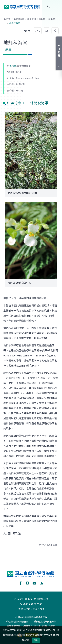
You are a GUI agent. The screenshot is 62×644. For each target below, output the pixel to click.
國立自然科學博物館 (22, 7)
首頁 (8, 19)
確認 (36, 640)
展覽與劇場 (19, 19)
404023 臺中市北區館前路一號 (31, 599)
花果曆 (52, 19)
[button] (37, 31)
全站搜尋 (48, 6)
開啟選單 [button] (56, 6)
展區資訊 (32, 19)
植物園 (42, 19)
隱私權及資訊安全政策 (45, 622)
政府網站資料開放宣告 (17, 622)
